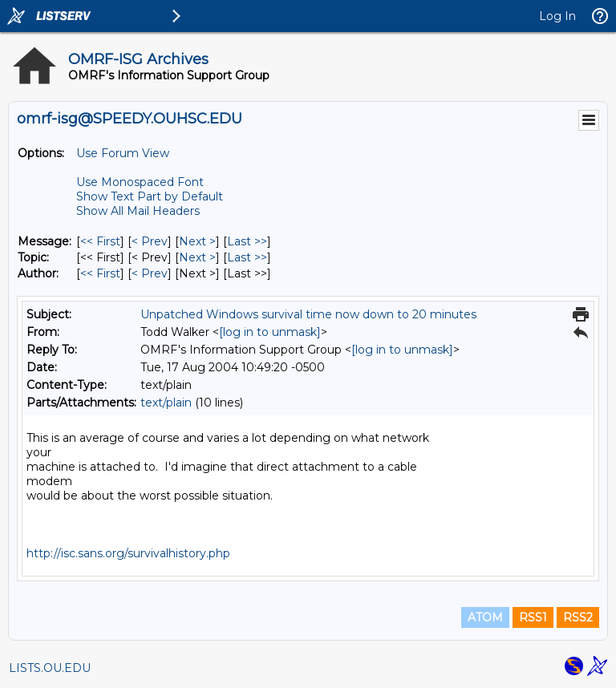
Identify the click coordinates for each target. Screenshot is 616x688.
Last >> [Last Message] (247, 241)
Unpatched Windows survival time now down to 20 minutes (308, 314)
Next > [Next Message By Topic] (197, 257)
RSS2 (578, 617)
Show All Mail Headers (138, 211)
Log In (557, 16)
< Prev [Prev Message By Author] (150, 273)
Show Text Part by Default (150, 196)
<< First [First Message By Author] (100, 273)
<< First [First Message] (100, 241)
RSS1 (533, 617)
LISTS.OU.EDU (50, 668)
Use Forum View (123, 153)
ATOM (485, 617)
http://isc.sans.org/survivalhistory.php (128, 553)
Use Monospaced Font (140, 182)
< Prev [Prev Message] (150, 241)
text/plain (166, 403)
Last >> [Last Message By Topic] (247, 257)
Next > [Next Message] (197, 241)
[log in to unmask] (270, 332)
